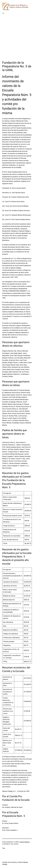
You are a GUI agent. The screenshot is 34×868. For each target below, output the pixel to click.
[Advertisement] (17, 40)
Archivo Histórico (25, 842)
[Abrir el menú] (3, 13)
